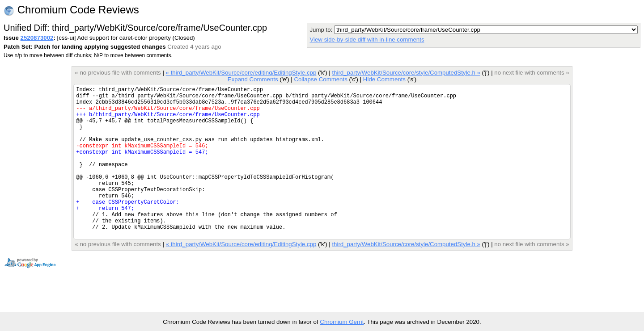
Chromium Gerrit (342, 322)
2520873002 (37, 38)
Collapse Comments (320, 79)
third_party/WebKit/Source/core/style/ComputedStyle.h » (406, 73)
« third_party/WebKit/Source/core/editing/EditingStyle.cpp (241, 73)
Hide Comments (384, 79)
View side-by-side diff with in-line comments (367, 40)
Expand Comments (253, 79)
